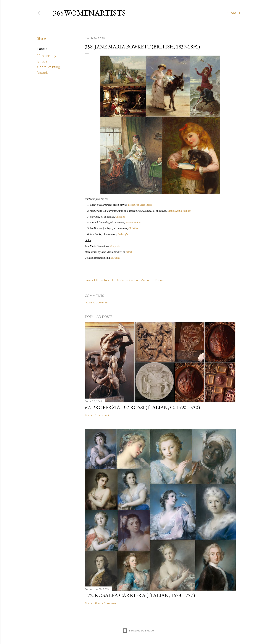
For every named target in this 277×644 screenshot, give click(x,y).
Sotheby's (123, 234)
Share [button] (42, 38)
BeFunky (115, 258)
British (42, 61)
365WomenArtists (89, 13)
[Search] (233, 13)
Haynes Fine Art (134, 223)
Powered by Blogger (138, 631)
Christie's (120, 217)
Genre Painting (49, 67)
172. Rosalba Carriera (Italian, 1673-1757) (140, 595)
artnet (129, 252)
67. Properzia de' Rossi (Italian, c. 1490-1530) (142, 407)
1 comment (102, 415)
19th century (47, 56)
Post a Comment (97, 302)
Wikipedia (115, 246)
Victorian (44, 73)
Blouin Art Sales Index (140, 205)
